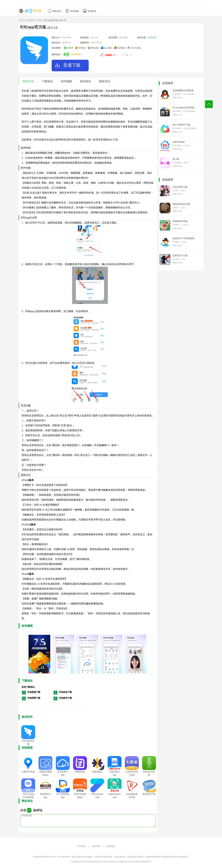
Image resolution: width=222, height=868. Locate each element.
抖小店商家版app (63, 796)
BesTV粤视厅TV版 (181, 125)
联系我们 (111, 846)
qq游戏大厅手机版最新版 (183, 238)
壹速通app (97, 772)
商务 (39, 20)
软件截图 (66, 81)
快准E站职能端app (80, 796)
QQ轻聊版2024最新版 (183, 90)
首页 (21, 20)
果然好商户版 (149, 794)
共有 (24, 810)
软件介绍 (28, 81)
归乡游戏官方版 (180, 187)
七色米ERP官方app (132, 773)
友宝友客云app (63, 773)
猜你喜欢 (86, 81)
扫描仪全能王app (115, 796)
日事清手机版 (28, 772)
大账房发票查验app (45, 773)
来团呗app (80, 772)
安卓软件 (30, 20)
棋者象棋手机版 (180, 221)
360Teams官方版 (97, 796)
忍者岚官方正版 (180, 255)
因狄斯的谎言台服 (181, 204)
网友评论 (105, 81)
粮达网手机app (45, 796)
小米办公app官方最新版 (28, 796)
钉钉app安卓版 (28, 742)
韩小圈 (176, 159)
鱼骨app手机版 (149, 773)
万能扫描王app (115, 773)
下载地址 (47, 81)
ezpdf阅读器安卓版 (132, 796)
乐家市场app (179, 142)
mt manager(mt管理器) (183, 108)
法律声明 (96, 846)
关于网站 (81, 846)
